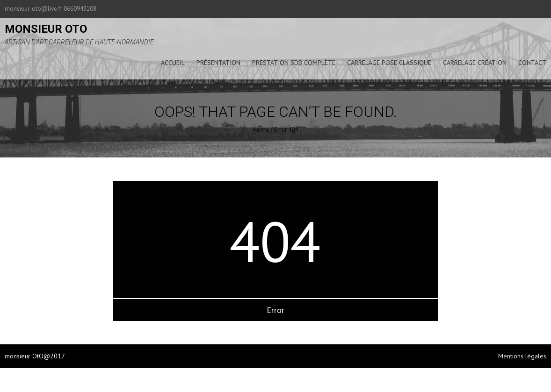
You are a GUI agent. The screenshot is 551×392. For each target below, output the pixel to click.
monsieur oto (46, 29)
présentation (218, 63)
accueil (173, 63)
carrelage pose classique (389, 63)
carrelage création (475, 63)
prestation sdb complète (294, 63)
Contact (532, 63)
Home (261, 130)
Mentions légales (522, 356)
